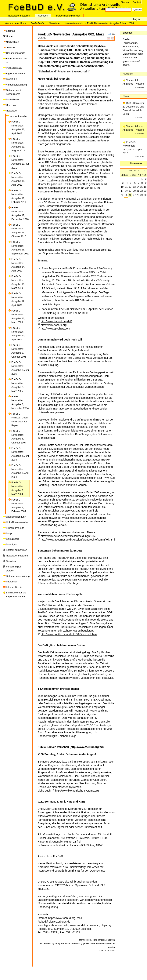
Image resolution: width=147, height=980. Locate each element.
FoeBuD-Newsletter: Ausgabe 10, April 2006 (18, 334)
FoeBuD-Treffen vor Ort (17, 60)
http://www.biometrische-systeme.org (77, 791)
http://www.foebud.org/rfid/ (56, 321)
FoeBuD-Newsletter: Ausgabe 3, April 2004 (20, 471)
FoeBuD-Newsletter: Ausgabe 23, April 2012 (18, 127)
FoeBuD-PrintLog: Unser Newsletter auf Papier (20, 420)
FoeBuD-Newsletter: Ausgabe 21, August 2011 (18, 145)
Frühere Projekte (15, 528)
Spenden (43, 16)
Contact (137, 2)
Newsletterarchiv (74, 23)
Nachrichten (13, 42)
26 (130, 195)
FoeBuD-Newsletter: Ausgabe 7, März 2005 (18, 385)
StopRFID (11, 79)
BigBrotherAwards (16, 73)
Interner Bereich (15, 587)
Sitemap (11, 31)
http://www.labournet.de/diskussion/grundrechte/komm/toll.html (78, 540)
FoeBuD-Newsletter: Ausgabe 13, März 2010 (18, 282)
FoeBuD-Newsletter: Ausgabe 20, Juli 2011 (20, 162)
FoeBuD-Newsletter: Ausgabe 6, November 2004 (20, 402)
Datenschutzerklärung (18, 576)
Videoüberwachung (16, 85)
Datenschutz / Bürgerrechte (13, 92)
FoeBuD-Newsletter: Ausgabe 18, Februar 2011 (19, 196)
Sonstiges (11, 544)
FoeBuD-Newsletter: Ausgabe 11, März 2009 (18, 316)
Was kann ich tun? (16, 517)
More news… (137, 163)
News (126, 96)
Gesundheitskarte (16, 53)
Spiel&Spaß (13, 539)
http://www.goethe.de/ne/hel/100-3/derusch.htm (69, 634)
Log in (136, 19)
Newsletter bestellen (19, 16)
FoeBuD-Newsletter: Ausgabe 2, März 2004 (18, 488)
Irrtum (126, 65)
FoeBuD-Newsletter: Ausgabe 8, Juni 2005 (20, 368)
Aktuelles (128, 74)
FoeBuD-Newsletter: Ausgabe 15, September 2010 (20, 248)
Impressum (12, 582)
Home (23, 23)
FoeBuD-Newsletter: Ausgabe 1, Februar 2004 (19, 505)
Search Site (105, 8)
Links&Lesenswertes (17, 522)
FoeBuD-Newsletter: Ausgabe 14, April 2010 (18, 265)
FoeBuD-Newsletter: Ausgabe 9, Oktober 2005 (19, 351)
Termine (10, 47)
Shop (9, 533)
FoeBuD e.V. (41, 7)
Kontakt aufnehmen (17, 550)
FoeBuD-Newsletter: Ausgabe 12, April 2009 (18, 299)
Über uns (11, 105)
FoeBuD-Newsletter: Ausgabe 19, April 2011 (18, 179)
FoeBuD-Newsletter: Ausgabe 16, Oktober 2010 (19, 231)
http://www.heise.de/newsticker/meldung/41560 (68, 536)
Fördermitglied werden (68, 16)
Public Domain (14, 68)
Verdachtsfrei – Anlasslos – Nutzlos (133, 84)
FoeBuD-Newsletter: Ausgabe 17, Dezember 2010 (20, 213)
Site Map (125, 2)
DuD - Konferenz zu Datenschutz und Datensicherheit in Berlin (133, 111)
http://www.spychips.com (55, 329)
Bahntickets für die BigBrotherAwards (16, 594)
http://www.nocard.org (54, 325)
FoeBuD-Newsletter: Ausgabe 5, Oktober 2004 (19, 437)
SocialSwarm (13, 99)
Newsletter (55, 23)
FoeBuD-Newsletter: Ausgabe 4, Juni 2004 (20, 454)
